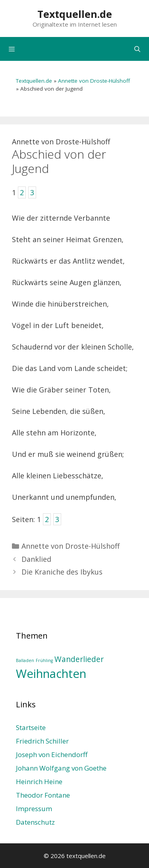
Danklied (36, 559)
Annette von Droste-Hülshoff (94, 81)
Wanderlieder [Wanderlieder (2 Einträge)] (79, 659)
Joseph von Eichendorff (52, 754)
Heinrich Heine (39, 782)
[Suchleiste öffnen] (137, 49)
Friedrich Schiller (42, 741)
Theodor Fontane (43, 795)
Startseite (31, 727)
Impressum (34, 809)
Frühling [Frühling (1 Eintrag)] (44, 660)
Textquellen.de (75, 14)
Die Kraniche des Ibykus (62, 572)
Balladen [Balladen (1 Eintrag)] (25, 660)
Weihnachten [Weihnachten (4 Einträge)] (51, 674)
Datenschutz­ (35, 822)
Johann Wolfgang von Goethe (61, 768)
